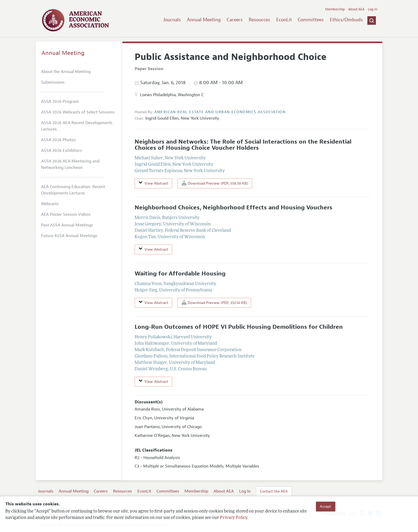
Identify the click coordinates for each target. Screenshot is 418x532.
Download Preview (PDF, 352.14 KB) (214, 302)
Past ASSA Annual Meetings (67, 225)
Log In (373, 9)
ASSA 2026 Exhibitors (61, 151)
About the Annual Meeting (66, 72)
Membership (335, 9)
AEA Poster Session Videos (66, 214)
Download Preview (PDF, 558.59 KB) (215, 183)
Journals (172, 20)
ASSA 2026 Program (60, 101)
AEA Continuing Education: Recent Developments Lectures (73, 190)
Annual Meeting (204, 20)
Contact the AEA (274, 491)
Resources (259, 20)
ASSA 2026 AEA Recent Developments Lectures (77, 126)
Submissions (53, 82)
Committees (311, 20)
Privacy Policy (234, 518)
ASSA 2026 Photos (58, 140)
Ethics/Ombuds (346, 20)
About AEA (356, 9)
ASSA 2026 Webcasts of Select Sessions (78, 112)
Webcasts (50, 204)
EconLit (284, 20)
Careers (235, 20)
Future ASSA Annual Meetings (69, 236)
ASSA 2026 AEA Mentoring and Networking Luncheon (70, 164)
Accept (325, 506)
